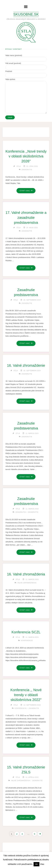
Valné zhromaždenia (27, 583)
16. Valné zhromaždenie (26, 365)
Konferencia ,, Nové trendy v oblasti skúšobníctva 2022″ (26, 695)
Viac (42, 864)
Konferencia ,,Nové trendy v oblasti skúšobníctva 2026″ (26, 156)
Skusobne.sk (26, 14)
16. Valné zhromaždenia (26, 574)
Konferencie (27, 641)
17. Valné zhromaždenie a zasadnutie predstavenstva (26, 218)
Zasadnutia (27, 437)
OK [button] (37, 864)
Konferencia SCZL (26, 632)
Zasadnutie (27, 170)
